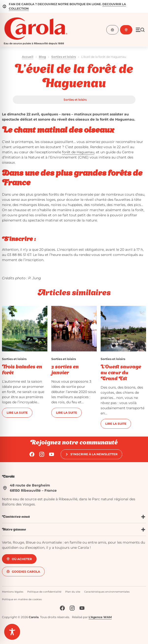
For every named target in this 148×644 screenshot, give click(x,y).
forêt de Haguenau (78, 152)
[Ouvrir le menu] (140, 30)
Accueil (28, 57)
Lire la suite (17, 413)
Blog (42, 57)
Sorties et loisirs (64, 57)
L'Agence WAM (100, 617)
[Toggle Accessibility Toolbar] (12, 632)
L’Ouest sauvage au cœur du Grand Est (121, 373)
